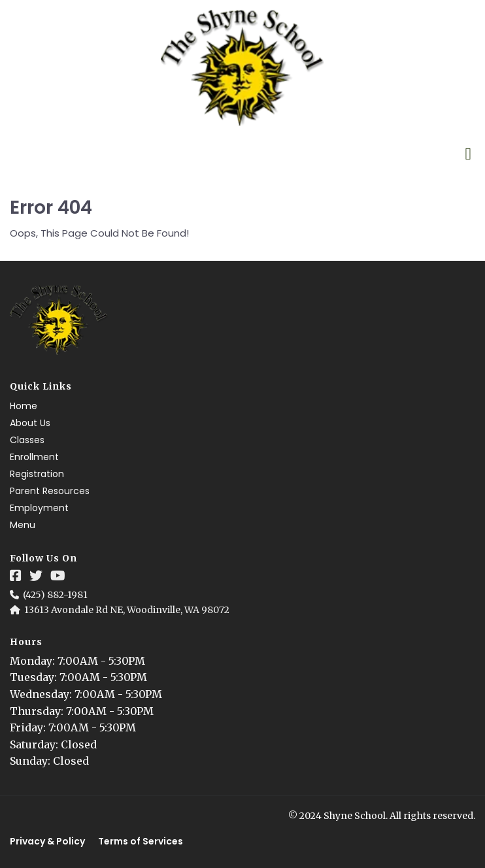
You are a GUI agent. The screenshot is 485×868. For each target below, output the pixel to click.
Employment (39, 508)
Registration (37, 474)
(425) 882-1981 (55, 595)
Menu (23, 525)
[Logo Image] (242, 69)
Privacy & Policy (47, 841)
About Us (30, 423)
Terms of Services (141, 841)
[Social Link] (16, 576)
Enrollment (34, 457)
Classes (27, 440)
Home (24, 406)
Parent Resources (50, 491)
